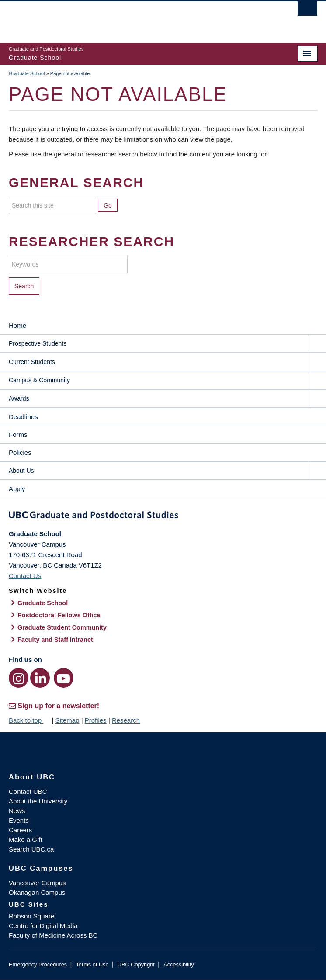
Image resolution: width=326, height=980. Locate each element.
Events (19, 820)
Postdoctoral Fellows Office (59, 615)
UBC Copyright (136, 964)
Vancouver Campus (37, 883)
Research (126, 720)
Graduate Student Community (62, 627)
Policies (20, 452)
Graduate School (27, 73)
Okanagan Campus (37, 892)
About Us (21, 471)
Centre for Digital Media (43, 926)
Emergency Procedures (38, 964)
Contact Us (25, 576)
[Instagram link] (19, 678)
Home (17, 325)
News (17, 811)
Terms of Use (92, 964)
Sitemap (67, 720)
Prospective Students (38, 343)
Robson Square (31, 916)
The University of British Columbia (117, 18)
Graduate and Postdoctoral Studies (163, 516)
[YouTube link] (64, 678)
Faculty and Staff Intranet (55, 640)
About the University (38, 801)
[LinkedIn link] (40, 678)
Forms (18, 435)
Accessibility (179, 964)
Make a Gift (26, 840)
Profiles (96, 720)
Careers (20, 830)
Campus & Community (39, 380)
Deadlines (23, 417)
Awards (19, 398)
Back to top (29, 720)
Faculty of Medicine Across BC (53, 935)
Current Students (32, 362)
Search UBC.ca (31, 849)
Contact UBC (28, 791)
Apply (17, 489)
